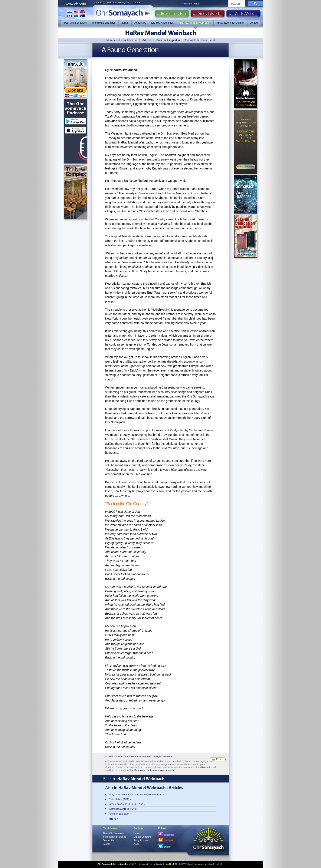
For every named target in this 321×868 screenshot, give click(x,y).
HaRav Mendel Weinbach (195, 23)
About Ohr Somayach (118, 3)
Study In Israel (141, 840)
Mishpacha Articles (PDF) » (124, 809)
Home (137, 833)
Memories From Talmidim (122, 40)
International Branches (76, 14)
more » (114, 819)
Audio (244, 15)
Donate (137, 3)
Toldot (197, 4)
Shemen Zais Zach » (121, 814)
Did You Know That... (163, 23)
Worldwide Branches (104, 23)
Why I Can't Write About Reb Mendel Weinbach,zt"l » (137, 795)
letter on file (166, 864)
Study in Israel (208, 15)
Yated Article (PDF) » (120, 799)
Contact (99, 3)
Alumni (125, 23)
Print (219, 759)
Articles (147, 40)
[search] (236, 4)
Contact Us (140, 23)
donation (202, 864)
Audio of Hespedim (168, 40)
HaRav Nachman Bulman (230, 23)
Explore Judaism (172, 15)
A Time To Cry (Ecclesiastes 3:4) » (127, 804)
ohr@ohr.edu (204, 767)
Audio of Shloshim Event (200, 40)
